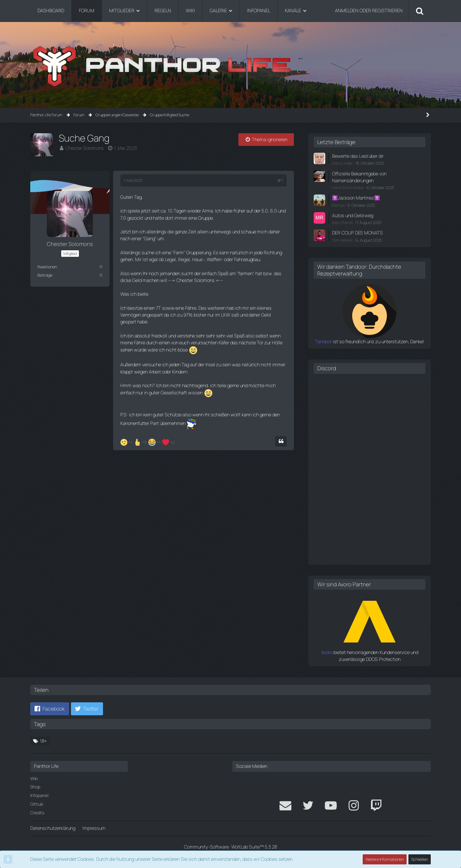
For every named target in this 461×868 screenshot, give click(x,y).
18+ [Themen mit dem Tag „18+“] (44, 741)
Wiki (34, 778)
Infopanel (39, 795)
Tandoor (323, 341)
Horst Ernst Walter (348, 187)
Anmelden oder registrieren (369, 10)
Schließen (420, 859)
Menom (339, 205)
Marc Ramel (342, 222)
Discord (327, 368)
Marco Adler (343, 163)
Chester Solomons (85, 148)
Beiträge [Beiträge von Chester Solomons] (45, 275)
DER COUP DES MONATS (357, 233)
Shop (35, 787)
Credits (37, 813)
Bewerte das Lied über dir (358, 156)
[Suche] (420, 11)
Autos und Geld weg (353, 215)
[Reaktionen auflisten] (148, 441)
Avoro (327, 652)
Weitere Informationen (385, 859)
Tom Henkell (342, 240)
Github (37, 804)
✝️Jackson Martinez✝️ (356, 198)
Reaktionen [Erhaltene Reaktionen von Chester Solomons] (47, 267)
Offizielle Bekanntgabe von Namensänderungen (359, 177)
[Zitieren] (281, 441)
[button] (50, 709)
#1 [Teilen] (280, 180)
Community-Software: (230, 847)
